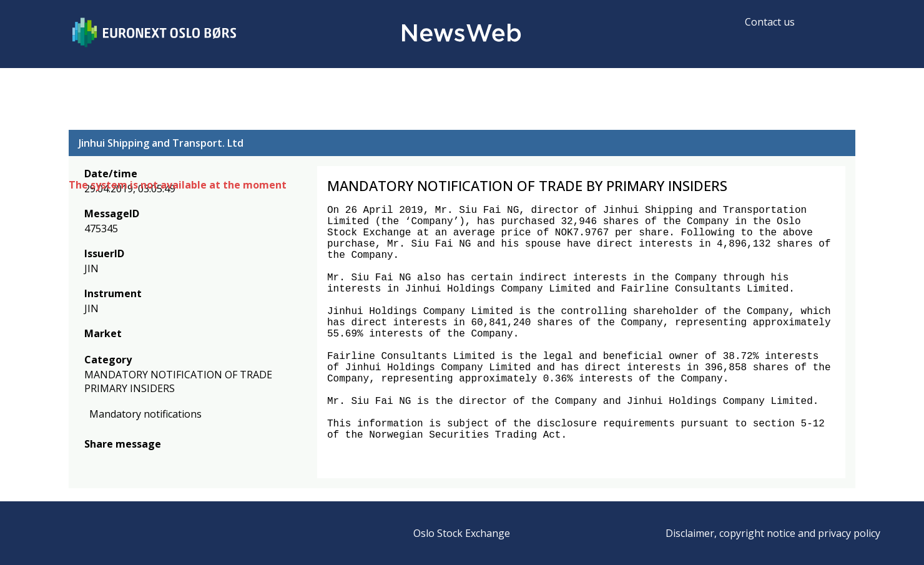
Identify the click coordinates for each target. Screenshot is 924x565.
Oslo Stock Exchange (462, 533)
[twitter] (111, 462)
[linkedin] (134, 462)
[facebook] (91, 462)
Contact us (770, 22)
